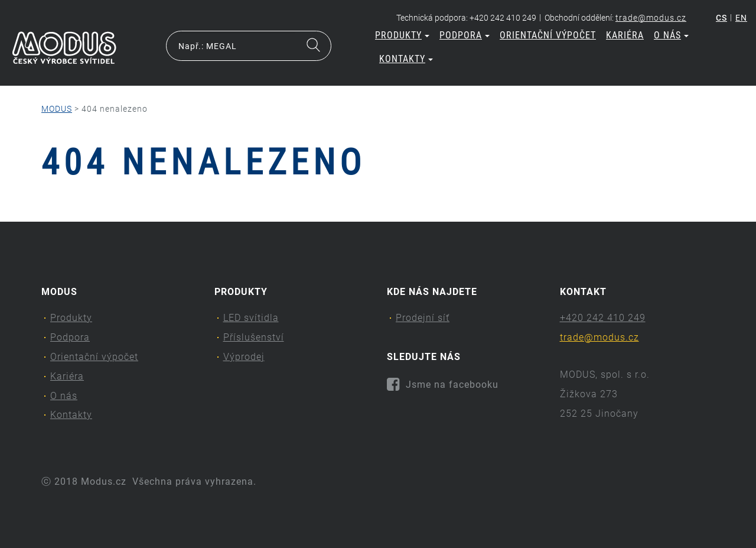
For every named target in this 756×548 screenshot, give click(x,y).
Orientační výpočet (548, 35)
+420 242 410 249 (603, 318)
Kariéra (625, 35)
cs (721, 18)
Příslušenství (254, 337)
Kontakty (406, 59)
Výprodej (244, 357)
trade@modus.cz (651, 18)
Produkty (402, 35)
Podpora (465, 35)
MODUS (57, 109)
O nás (671, 35)
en (741, 18)
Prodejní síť (423, 318)
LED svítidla (251, 318)
